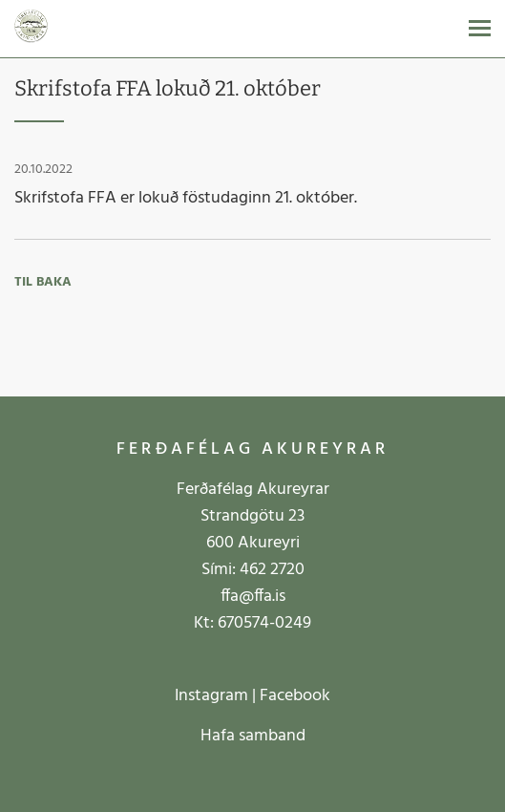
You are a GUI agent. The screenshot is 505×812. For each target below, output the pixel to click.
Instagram (211, 696)
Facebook (295, 696)
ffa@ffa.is (253, 597)
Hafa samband (253, 736)
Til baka (43, 282)
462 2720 (272, 570)
